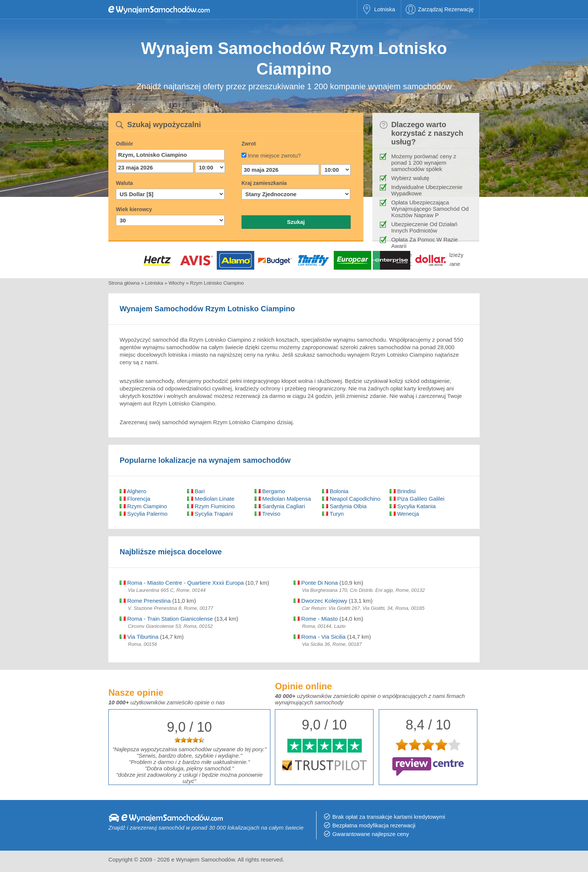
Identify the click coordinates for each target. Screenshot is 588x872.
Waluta (124, 183)
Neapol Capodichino (351, 499)
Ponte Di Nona (316, 583)
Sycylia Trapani (210, 514)
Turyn (333, 514)
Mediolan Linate (211, 499)
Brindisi (403, 491)
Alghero (133, 491)
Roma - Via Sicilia (319, 637)
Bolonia (335, 491)
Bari (196, 491)
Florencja (135, 499)
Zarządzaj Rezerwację (446, 9)
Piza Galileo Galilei (417, 499)
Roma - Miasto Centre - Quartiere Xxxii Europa (182, 583)
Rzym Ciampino (143, 506)
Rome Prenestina (145, 601)
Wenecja (404, 514)
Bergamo (270, 491)
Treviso (268, 514)
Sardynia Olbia (344, 506)
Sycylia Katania (413, 506)
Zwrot (249, 144)
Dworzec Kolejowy (320, 601)
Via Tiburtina (139, 637)
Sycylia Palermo (144, 514)
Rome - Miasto (316, 619)
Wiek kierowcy (134, 209)
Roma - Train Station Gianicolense (166, 619)
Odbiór (124, 144)
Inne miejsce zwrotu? (274, 155)
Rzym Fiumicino (211, 506)
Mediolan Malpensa (283, 499)
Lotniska (385, 9)
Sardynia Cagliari (280, 506)
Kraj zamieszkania (264, 183)
